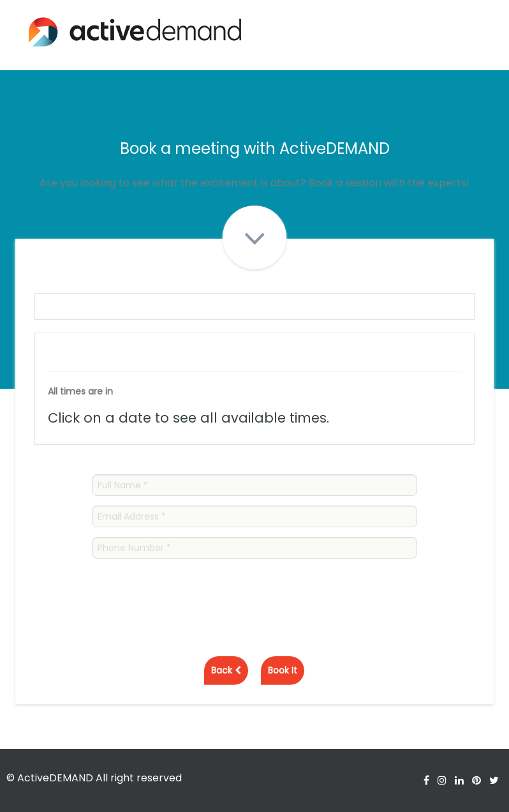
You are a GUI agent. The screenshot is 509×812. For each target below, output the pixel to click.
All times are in (80, 391)
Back (226, 670)
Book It (283, 670)
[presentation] (189, 593)
